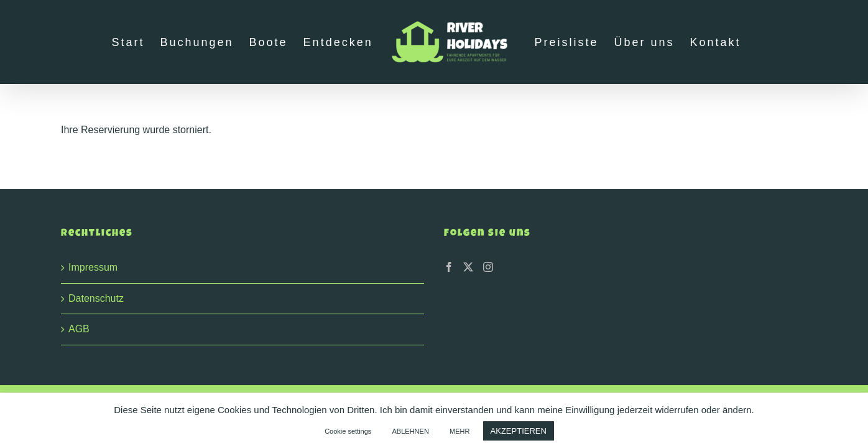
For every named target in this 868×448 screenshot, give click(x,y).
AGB (79, 329)
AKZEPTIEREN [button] (519, 431)
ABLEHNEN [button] (411, 431)
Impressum (93, 267)
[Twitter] (468, 267)
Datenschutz (96, 298)
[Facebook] (449, 267)
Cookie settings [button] (348, 431)
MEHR (459, 431)
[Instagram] (488, 267)
